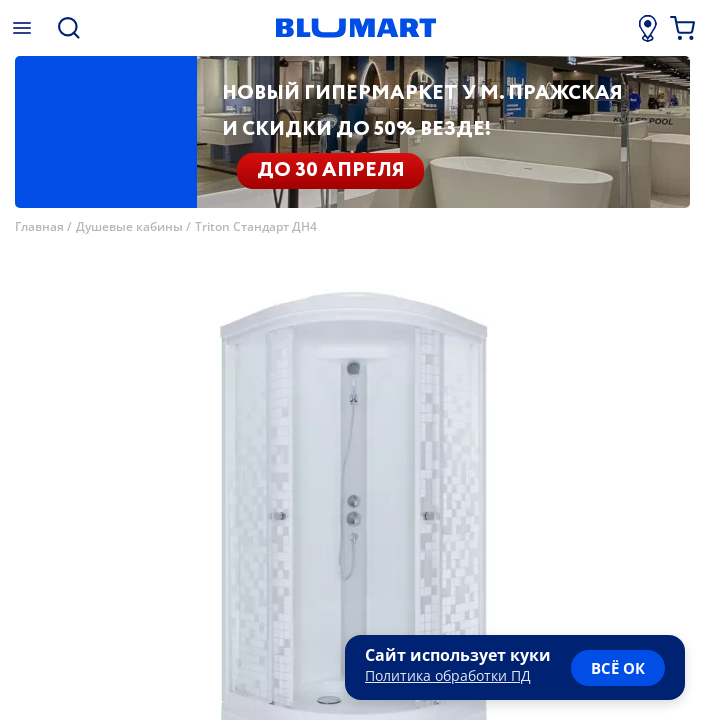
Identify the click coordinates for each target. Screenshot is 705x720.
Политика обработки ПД (448, 675)
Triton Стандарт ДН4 (256, 226)
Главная (39, 226)
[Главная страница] (355, 28)
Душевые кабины (129, 226)
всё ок (618, 668)
